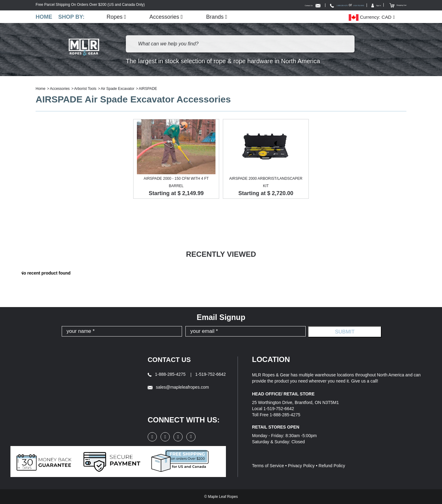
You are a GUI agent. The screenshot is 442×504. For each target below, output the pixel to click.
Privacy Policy (301, 466)
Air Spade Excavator (117, 89)
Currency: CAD (370, 17)
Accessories (171, 17)
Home (44, 17)
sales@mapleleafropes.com (178, 387)
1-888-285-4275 (296, 5)
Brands (221, 17)
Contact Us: (256, 5)
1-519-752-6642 (331, 5)
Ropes (121, 17)
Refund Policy (332, 466)
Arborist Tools (85, 89)
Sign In (359, 5)
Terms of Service (268, 466)
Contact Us (172, 360)
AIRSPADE (148, 89)
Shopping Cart (391, 5)
